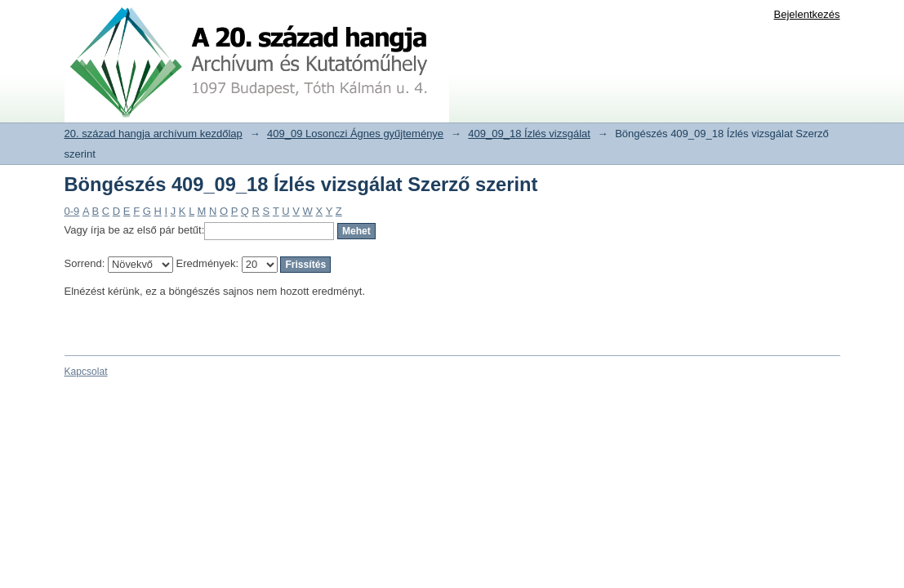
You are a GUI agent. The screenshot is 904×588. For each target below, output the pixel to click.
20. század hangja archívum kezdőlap (154, 134)
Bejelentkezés (807, 14)
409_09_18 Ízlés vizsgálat (529, 134)
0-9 (72, 211)
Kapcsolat (86, 372)
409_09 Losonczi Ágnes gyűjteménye (355, 134)
